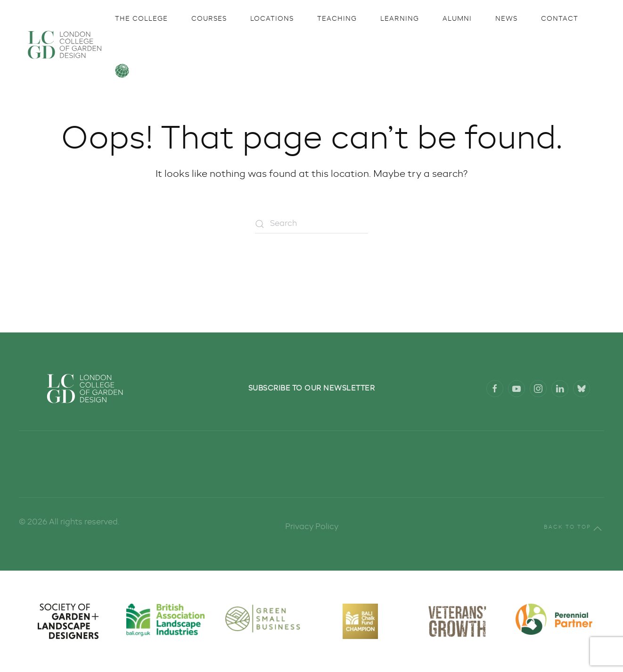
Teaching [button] (337, 19)
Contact (560, 19)
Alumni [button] (457, 19)
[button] (598, 529)
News (506, 19)
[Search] (311, 224)
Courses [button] (209, 19)
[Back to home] (65, 45)
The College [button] (141, 19)
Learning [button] (400, 19)
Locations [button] (272, 19)
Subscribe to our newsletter (312, 388)
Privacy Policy (312, 527)
